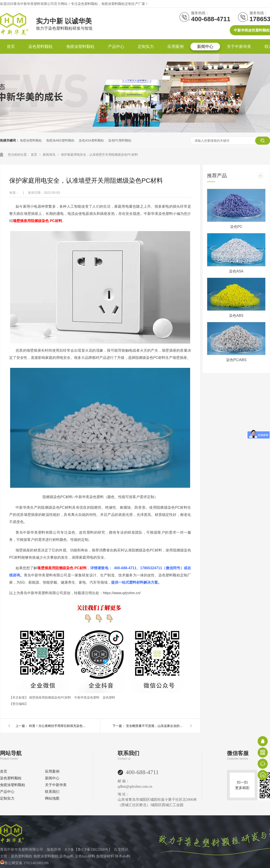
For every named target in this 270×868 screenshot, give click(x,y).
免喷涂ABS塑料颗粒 (60, 140)
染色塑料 (109, 697)
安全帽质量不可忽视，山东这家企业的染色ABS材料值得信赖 (155, 726)
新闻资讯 (49, 155)
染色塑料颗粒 (40, 47)
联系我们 (52, 792)
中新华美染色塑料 (87, 697)
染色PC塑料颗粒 (120, 140)
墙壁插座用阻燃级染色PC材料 (51, 697)
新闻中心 (205, 47)
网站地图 (52, 798)
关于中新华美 (239, 47)
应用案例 (175, 47)
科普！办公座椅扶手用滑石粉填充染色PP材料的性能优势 (58, 726)
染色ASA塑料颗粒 (91, 140)
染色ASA (236, 271)
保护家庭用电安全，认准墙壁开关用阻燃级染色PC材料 (99, 155)
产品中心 (116, 47)
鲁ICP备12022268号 (93, 849)
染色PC (236, 227)
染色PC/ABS (236, 360)
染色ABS (236, 316)
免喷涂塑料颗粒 (80, 47)
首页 (11, 47)
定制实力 (146, 47)
